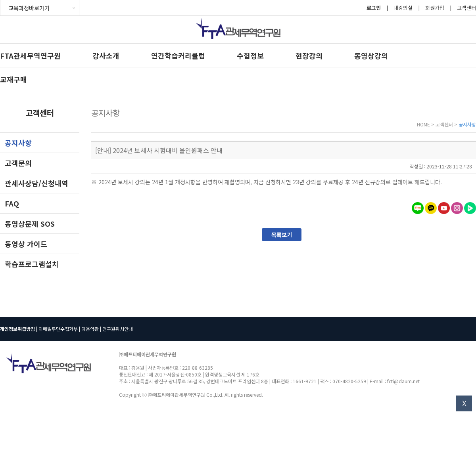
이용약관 (90, 329)
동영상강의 (371, 55)
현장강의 (309, 55)
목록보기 (282, 235)
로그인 (374, 8)
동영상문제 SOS (30, 224)
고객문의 (18, 163)
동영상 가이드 (26, 244)
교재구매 (13, 79)
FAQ (12, 203)
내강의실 (403, 8)
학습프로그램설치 (32, 264)
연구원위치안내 (118, 329)
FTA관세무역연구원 (30, 55)
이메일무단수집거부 (58, 329)
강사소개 (106, 55)
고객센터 (466, 8)
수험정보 (250, 55)
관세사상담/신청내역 (36, 183)
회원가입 (435, 8)
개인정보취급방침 (17, 329)
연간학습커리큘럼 (178, 55)
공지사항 (18, 143)
